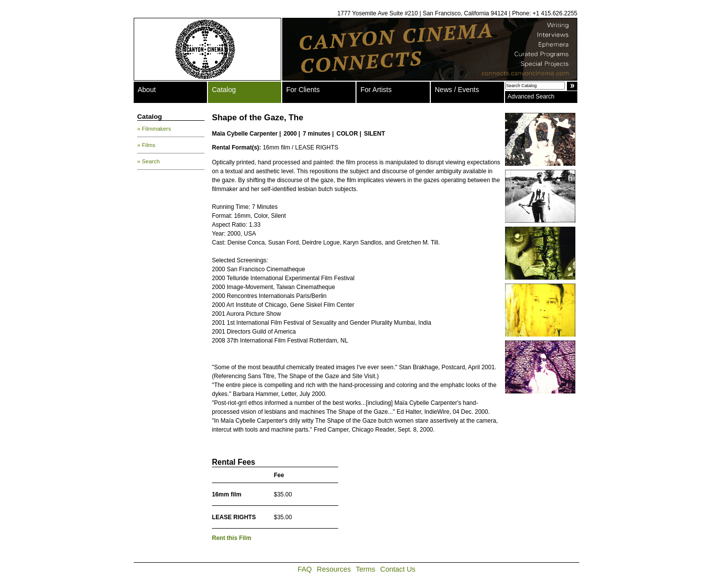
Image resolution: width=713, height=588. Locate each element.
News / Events (457, 90)
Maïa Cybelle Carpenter (245, 134)
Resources (334, 569)
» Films (146, 145)
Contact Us (398, 569)
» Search (149, 161)
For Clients (303, 90)
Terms (366, 569)
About (147, 90)
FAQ (305, 569)
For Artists (376, 90)
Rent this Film (231, 538)
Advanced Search (531, 97)
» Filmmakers (154, 129)
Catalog (224, 90)
